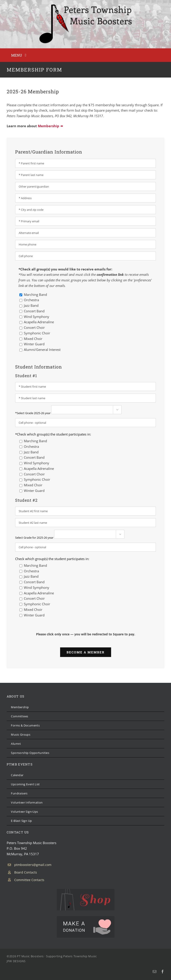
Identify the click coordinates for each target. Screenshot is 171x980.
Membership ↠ (50, 126)
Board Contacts (26, 872)
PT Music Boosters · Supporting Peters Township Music (57, 956)
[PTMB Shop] (86, 890)
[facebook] (163, 972)
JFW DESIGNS (16, 961)
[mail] (155, 972)
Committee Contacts (29, 880)
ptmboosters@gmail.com (33, 865)
